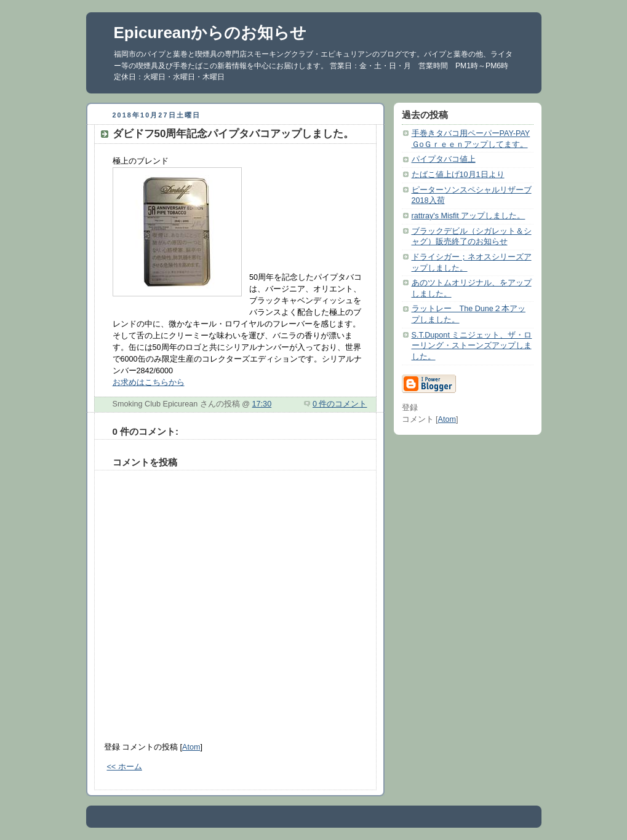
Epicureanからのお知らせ (210, 33)
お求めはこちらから (149, 382)
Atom (191, 747)
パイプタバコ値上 (444, 159)
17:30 (262, 404)
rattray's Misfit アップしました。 (469, 216)
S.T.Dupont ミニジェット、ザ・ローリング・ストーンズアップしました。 (472, 346)
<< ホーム (125, 767)
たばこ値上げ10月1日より (458, 175)
